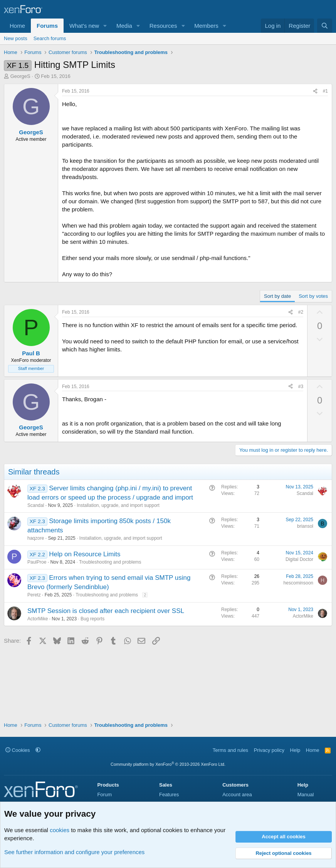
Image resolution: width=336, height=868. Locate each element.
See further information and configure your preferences (74, 852)
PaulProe (37, 562)
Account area (237, 795)
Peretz (34, 595)
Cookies (18, 750)
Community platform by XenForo (168, 764)
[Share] (315, 91)
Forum (104, 795)
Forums (47, 26)
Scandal (36, 505)
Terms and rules (230, 750)
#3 (301, 387)
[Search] (325, 26)
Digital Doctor (299, 559)
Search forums (50, 38)
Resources (163, 26)
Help (295, 750)
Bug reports (92, 619)
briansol (305, 526)
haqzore (36, 538)
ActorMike (38, 619)
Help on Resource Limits (85, 554)
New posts (16, 38)
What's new (84, 26)
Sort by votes (313, 296)
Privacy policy (269, 750)
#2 (301, 312)
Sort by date (277, 296)
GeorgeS (20, 76)
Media (124, 26)
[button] (105, 26)
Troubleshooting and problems (110, 562)
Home (17, 26)
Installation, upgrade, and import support (118, 505)
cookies (60, 830)
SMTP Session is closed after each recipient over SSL (106, 611)
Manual (306, 795)
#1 (325, 91)
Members (206, 26)
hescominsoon (298, 583)
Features (169, 795)
